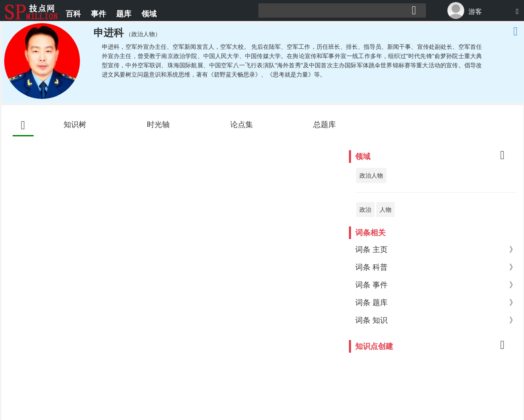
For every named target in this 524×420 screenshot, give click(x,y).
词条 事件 (436, 285)
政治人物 (371, 175)
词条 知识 (436, 320)
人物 (386, 210)
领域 (149, 14)
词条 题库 (436, 303)
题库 (124, 14)
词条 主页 (436, 250)
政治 (365, 210)
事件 (98, 14)
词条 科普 (436, 267)
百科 (73, 14)
